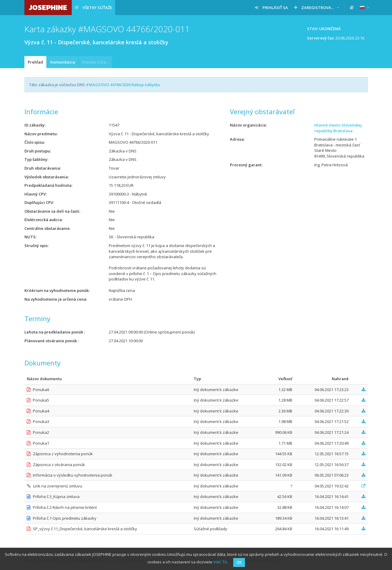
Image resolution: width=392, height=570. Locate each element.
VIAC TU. (221, 562)
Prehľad (35, 62)
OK (239, 562)
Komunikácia (63, 62)
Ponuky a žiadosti (97, 62)
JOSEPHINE (48, 7)
